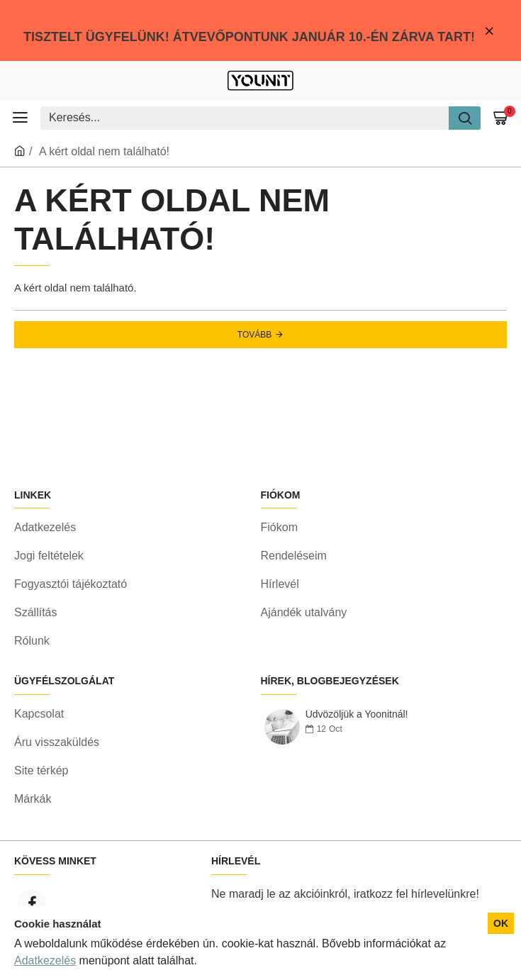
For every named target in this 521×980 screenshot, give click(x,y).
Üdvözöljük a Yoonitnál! (357, 714)
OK (501, 923)
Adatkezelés (45, 960)
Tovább (254, 335)
